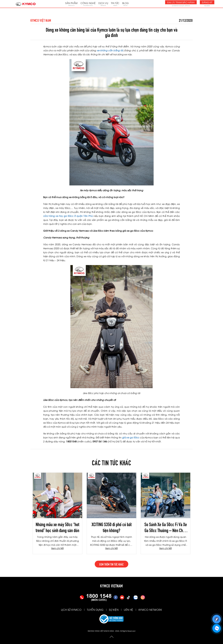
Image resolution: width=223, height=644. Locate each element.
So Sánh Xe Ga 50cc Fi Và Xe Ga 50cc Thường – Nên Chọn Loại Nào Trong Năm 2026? (166, 527)
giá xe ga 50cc (131, 437)
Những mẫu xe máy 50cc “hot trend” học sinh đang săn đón (57, 527)
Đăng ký (207, 2)
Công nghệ (88, 4)
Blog (126, 4)
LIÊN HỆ (128, 610)
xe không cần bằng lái (110, 50)
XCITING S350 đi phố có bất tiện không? (112, 527)
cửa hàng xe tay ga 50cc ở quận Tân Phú (68, 216)
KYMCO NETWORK (150, 610)
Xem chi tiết (57, 548)
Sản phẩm (71, 4)
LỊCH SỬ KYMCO (71, 610)
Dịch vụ (103, 4)
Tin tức (115, 4)
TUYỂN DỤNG (95, 610)
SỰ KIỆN (114, 610)
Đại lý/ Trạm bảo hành (181, 2)
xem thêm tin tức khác (111, 564)
